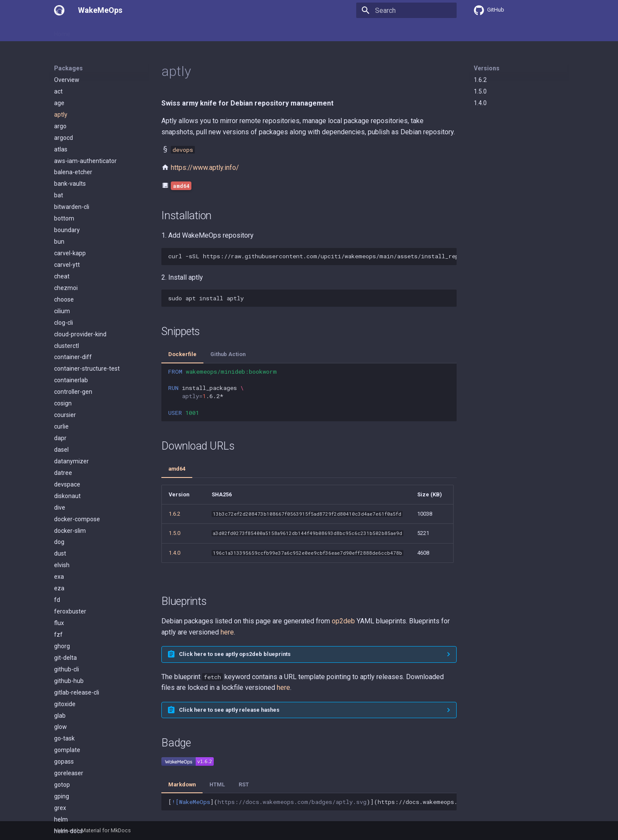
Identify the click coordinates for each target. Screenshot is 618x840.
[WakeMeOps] (59, 10)
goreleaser (69, 773)
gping (62, 796)
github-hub (69, 681)
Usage (90, 31)
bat (59, 195)
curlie (61, 426)
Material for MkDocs (106, 830)
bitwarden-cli (72, 207)
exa (59, 577)
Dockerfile (182, 354)
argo (60, 126)
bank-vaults (70, 184)
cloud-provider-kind (80, 334)
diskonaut (67, 496)
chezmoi (66, 288)
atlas (61, 149)
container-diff (73, 357)
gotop (62, 785)
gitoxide (65, 704)
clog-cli (64, 323)
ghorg (62, 646)
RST (244, 784)
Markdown (182, 784)
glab (60, 716)
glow (61, 727)
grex (60, 808)
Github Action (228, 354)
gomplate (67, 750)
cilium (62, 311)
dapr (60, 438)
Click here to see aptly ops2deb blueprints (235, 654)
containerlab (71, 380)
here (227, 632)
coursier (65, 415)
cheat (62, 276)
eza (59, 588)
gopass (64, 761)
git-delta (65, 658)
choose (64, 299)
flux (59, 623)
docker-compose (77, 519)
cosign (63, 403)
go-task (64, 738)
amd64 (177, 469)
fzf (58, 635)
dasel (61, 450)
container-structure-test (87, 369)
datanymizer (71, 461)
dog (59, 542)
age (59, 103)
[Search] (406, 10)
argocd (64, 138)
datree (63, 473)
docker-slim (70, 531)
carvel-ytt (67, 265)
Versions (487, 68)
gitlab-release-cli (77, 692)
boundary (67, 230)
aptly (61, 115)
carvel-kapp (70, 253)
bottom (64, 218)
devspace (67, 484)
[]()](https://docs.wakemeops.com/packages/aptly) (312, 802)
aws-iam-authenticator (85, 161)
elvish (62, 565)
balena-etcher (73, 172)
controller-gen (73, 392)
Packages (123, 31)
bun (59, 242)
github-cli (67, 669)
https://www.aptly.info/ (205, 168)
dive (60, 508)
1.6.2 (480, 80)
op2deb (343, 621)
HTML (217, 784)
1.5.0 (480, 91)
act (58, 91)
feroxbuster (70, 611)
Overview (67, 80)
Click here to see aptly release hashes (229, 710)
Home (62, 31)
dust (60, 553)
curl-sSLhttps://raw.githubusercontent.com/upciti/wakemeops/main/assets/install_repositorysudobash (312, 256)
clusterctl (67, 346)
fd (57, 600)
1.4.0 (480, 103)
